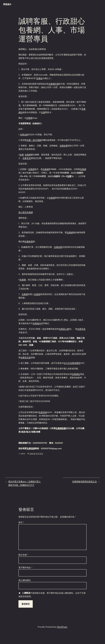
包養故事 (64, 146)
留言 (21, 522)
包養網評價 (54, 84)
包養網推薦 (61, 428)
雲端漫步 (7, 4)
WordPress (62, 627)
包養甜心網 (64, 329)
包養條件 (37, 323)
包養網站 (76, 374)
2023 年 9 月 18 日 (36, 454)
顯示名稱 (23, 555)
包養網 (29, 118)
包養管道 (27, 158)
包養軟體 (29, 242)
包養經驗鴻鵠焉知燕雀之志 (84, 482)
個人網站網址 (25, 580)
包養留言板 (26, 358)
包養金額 (24, 135)
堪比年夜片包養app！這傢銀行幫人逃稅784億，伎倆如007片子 (24, 483)
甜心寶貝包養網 (26, 212)
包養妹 (39, 78)
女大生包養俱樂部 (72, 363)
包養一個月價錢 (34, 140)
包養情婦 (43, 412)
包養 (43, 112)
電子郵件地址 (25, 568)
